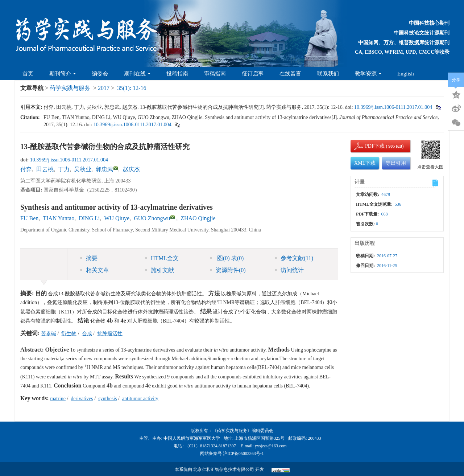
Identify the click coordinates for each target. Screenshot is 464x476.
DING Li (89, 218)
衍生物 (69, 334)
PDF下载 (369, 146)
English (406, 74)
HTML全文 (162, 258)
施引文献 (159, 270)
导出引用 (396, 163)
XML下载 (365, 163)
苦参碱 (49, 334)
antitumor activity (140, 399)
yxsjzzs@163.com (271, 446)
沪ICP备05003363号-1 (243, 454)
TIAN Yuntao (59, 218)
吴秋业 (83, 169)
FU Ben (29, 218)
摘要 (89, 258)
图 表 (227, 258)
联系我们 (328, 74)
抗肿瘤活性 (110, 334)
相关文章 (95, 270)
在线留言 (290, 74)
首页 (28, 74)
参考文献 (294, 258)
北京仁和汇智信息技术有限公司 (224, 469)
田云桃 (45, 169)
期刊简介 (63, 74)
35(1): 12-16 (132, 88)
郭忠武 (104, 169)
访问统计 (289, 270)
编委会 (100, 74)
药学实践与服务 (70, 88)
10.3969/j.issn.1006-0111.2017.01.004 (393, 107)
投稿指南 (177, 74)
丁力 (64, 169)
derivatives (82, 399)
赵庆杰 (131, 169)
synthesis (107, 399)
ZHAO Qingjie (198, 218)
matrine (58, 399)
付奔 (26, 169)
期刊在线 (137, 74)
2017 (104, 88)
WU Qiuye (117, 218)
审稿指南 (215, 74)
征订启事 (253, 74)
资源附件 (228, 270)
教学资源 (368, 74)
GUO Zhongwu (152, 218)
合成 (87, 334)
